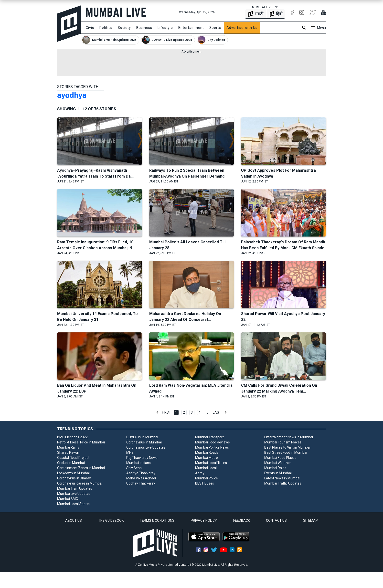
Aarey (200, 473)
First (166, 412)
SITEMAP (310, 520)
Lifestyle (165, 28)
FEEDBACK (242, 520)
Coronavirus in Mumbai (144, 442)
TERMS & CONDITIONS (157, 520)
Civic (90, 28)
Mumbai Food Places (280, 458)
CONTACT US (276, 520)
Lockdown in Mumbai (73, 473)
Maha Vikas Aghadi (141, 478)
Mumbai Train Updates (75, 488)
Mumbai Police (207, 478)
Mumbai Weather (278, 463)
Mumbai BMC (68, 499)
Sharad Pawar (68, 452)
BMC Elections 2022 (72, 437)
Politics (106, 28)
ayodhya (72, 95)
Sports (215, 28)
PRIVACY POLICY (204, 520)
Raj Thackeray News (142, 458)
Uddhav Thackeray (141, 483)
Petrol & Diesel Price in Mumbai (81, 442)
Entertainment (191, 28)
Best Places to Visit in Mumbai (287, 447)
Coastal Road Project (73, 458)
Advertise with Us (242, 28)
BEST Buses (205, 483)
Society (124, 28)
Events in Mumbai (278, 473)
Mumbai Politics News (212, 447)
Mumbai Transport (209, 437)
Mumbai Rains (68, 447)
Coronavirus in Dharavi (74, 478)
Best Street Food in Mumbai (286, 452)
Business (144, 28)
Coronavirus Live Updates (146, 447)
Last (217, 412)
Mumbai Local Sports (73, 504)
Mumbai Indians (138, 463)
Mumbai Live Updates (74, 494)
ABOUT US (74, 520)
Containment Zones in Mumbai (81, 468)
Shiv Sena (134, 468)
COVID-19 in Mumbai (142, 437)
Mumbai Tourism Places (283, 442)
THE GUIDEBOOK (111, 520)
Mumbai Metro (207, 458)
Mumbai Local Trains (211, 463)
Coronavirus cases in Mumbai (80, 483)
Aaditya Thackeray (141, 473)
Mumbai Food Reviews (213, 442)
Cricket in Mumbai (71, 463)
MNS (130, 452)
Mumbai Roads (207, 452)
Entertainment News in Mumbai (289, 437)
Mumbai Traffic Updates (283, 483)
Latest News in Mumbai (282, 478)
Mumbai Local (206, 468)
